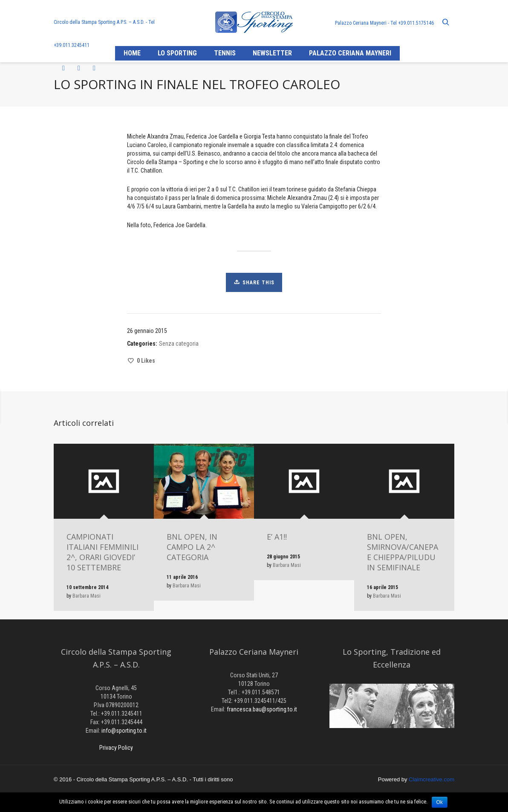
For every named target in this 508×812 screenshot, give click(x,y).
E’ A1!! (277, 537)
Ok (440, 802)
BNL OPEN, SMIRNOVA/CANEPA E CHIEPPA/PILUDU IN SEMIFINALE (403, 552)
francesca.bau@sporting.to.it (262, 709)
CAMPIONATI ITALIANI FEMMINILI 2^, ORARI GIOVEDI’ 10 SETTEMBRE (102, 552)
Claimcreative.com (432, 779)
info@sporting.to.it (124, 731)
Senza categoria (179, 344)
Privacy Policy (116, 748)
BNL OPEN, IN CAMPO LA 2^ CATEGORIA (192, 547)
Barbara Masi (87, 596)
